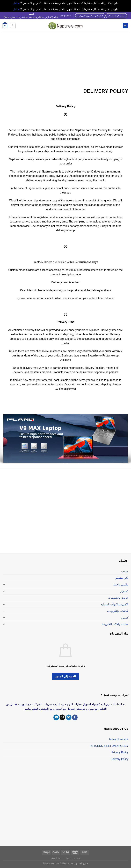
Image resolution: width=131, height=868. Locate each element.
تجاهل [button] (16, 3)
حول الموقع (56, 858)
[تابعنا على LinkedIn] (56, 717)
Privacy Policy (120, 752)
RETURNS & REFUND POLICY (109, 746)
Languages (65, 16)
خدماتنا (67, 858)
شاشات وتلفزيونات (118, 611)
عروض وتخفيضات (118, 598)
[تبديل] (4, 584)
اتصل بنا (77, 858)
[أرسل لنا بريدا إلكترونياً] (62, 717)
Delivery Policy (119, 759)
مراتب (125, 571)
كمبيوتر (124, 591)
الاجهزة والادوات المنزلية (115, 604)
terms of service (119, 739)
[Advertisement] (65, 58)
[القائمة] (125, 26)
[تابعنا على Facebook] (75, 717)
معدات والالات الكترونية (115, 624)
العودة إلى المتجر (66, 676)
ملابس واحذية (121, 585)
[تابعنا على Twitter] (69, 717)
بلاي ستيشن (122, 578)
